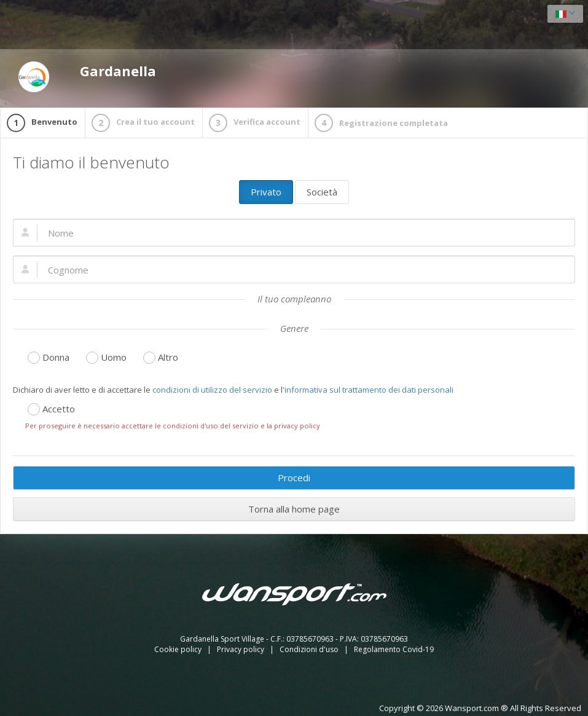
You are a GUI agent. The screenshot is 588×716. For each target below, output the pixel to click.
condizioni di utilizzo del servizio (212, 390)
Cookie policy (179, 649)
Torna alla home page (294, 509)
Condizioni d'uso (310, 649)
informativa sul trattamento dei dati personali (369, 390)
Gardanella (87, 77)
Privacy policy (241, 649)
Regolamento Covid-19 (394, 649)
